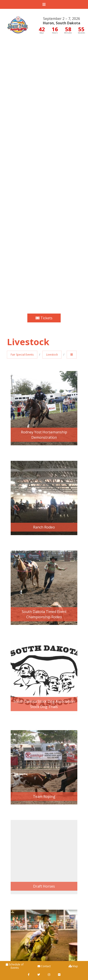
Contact (44, 966)
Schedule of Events (15, 966)
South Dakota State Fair (18, 21)
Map (73, 966)
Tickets (44, 318)
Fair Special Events (22, 355)
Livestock (52, 355)
